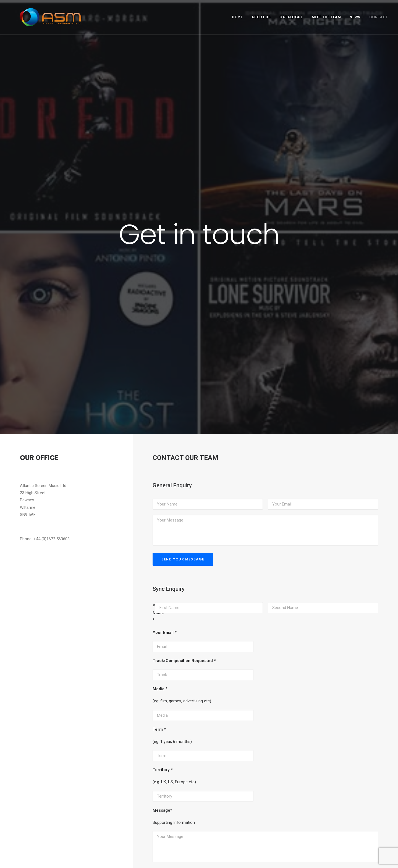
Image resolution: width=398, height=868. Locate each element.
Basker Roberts (42, 846)
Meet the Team (326, 17)
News (355, 17)
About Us (261, 17)
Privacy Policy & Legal (27, 857)
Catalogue (291, 17)
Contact (379, 17)
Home (237, 17)
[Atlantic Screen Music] (42, 17)
